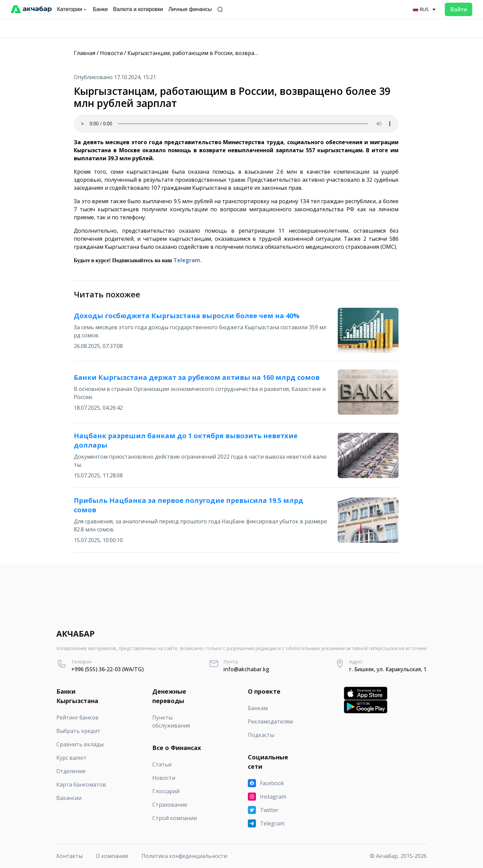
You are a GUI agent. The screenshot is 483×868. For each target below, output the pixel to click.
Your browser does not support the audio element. (236, 124)
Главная (85, 53)
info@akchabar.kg (246, 669)
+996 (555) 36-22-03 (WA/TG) (107, 669)
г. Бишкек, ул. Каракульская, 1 (388, 669)
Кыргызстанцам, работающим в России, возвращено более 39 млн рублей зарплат (237, 53)
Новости (111, 53)
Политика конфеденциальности (184, 856)
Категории (72, 9)
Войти (459, 9)
